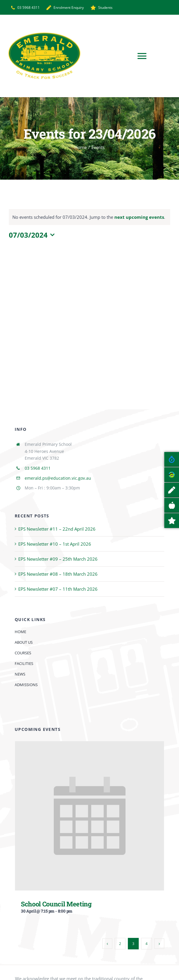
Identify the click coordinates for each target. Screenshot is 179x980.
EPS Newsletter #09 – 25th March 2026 (58, 559)
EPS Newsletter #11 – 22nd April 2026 (57, 529)
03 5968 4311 (38, 468)
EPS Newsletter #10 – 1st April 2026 (55, 544)
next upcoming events (139, 217)
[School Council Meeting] (89, 746)
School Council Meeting (56, 904)
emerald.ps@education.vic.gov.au (58, 478)
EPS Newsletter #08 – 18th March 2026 (58, 574)
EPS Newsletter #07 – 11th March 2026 (58, 589)
